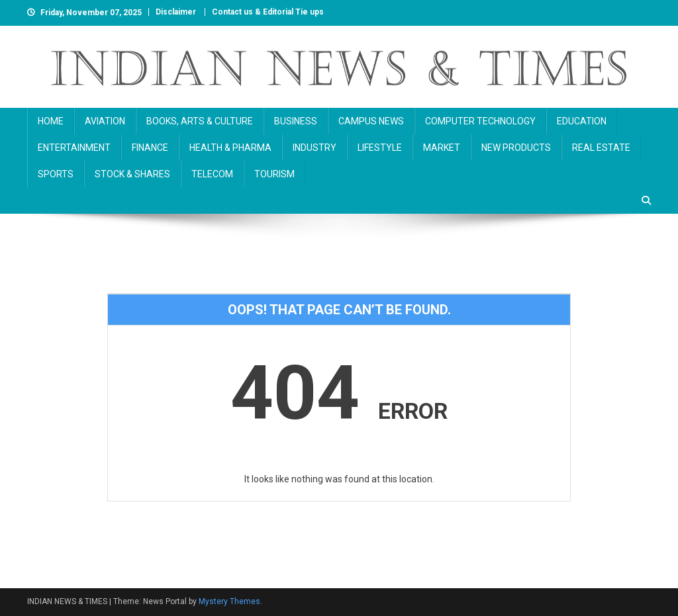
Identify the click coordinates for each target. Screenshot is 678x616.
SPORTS (56, 174)
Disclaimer (176, 12)
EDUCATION (582, 121)
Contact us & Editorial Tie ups (268, 12)
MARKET (442, 148)
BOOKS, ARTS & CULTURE (200, 121)
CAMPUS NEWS (371, 121)
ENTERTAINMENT (74, 148)
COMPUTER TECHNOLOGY (480, 121)
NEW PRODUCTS (516, 148)
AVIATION (105, 121)
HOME (51, 121)
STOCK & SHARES (132, 174)
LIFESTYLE (380, 148)
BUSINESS (296, 121)
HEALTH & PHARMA (230, 148)
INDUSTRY (315, 148)
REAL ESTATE (601, 148)
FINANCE (150, 148)
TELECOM (212, 174)
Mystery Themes (229, 601)
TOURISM (274, 174)
